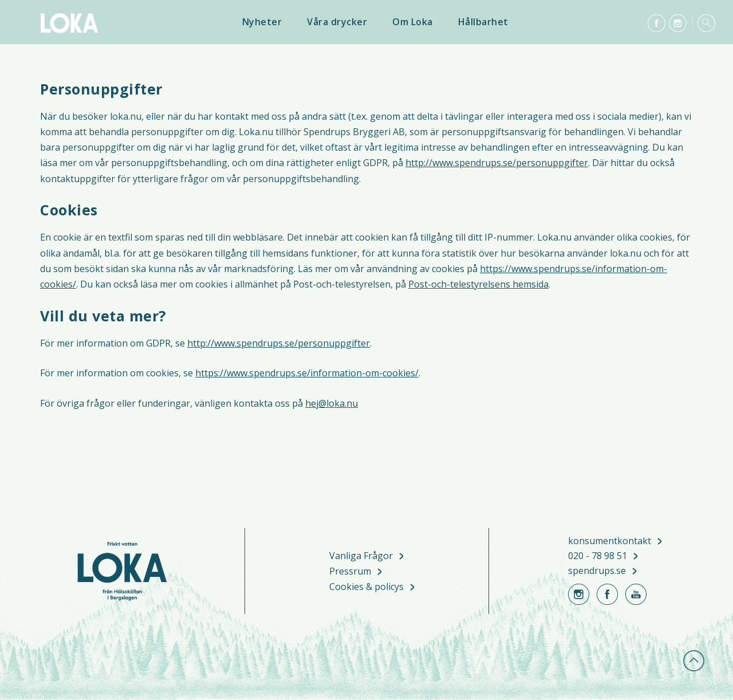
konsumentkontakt (610, 541)
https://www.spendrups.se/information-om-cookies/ (307, 373)
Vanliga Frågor (361, 557)
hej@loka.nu (332, 403)
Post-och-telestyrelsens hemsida (478, 284)
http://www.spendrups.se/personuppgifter (497, 163)
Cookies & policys (366, 587)
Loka (69, 23)
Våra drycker (337, 22)
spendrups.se (597, 571)
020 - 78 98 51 (598, 556)
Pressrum (350, 572)
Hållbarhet (483, 22)
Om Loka (413, 22)
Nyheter (262, 22)
